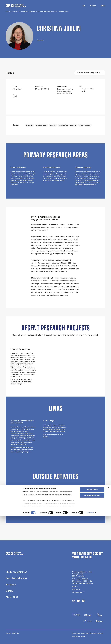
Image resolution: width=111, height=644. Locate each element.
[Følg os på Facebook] (73, 601)
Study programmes (16, 572)
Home (9, 12)
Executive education (17, 578)
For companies (77, 592)
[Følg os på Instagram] (78, 601)
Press (74, 586)
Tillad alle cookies (92, 618)
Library (9, 591)
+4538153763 (44, 89)
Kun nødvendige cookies (92, 623)
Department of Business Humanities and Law (44, 12)
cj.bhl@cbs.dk (17, 89)
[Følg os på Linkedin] (83, 601)
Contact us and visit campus (81, 584)
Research (15, 12)
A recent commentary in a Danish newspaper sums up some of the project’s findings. (21, 382)
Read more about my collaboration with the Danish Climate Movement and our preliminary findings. (22, 450)
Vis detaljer (90, 641)
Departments (24, 12)
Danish (82, 6)
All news (75, 589)
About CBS (12, 597)
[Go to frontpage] (16, 6)
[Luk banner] (108, 616)
